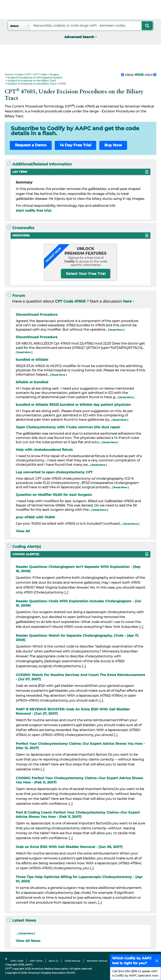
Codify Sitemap (72, 961)
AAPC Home (36, 961)
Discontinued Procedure (37, 315)
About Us (53, 961)
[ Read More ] (116, 330)
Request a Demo (31, 145)
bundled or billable (32, 360)
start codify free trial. (34, 211)
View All (23, 531)
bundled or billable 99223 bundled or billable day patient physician (73, 405)
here (127, 301)
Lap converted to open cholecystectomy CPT (54, 472)
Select (14, 26)
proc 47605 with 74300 (35, 517)
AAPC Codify (17, 961)
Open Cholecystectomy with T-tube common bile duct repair (68, 427)
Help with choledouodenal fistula (44, 450)
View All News (28, 941)
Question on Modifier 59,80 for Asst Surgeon (54, 495)
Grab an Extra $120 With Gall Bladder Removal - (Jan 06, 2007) (69, 847)
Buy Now (113, 145)
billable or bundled (32, 382)
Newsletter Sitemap (97, 961)
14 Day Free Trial (75, 145)
